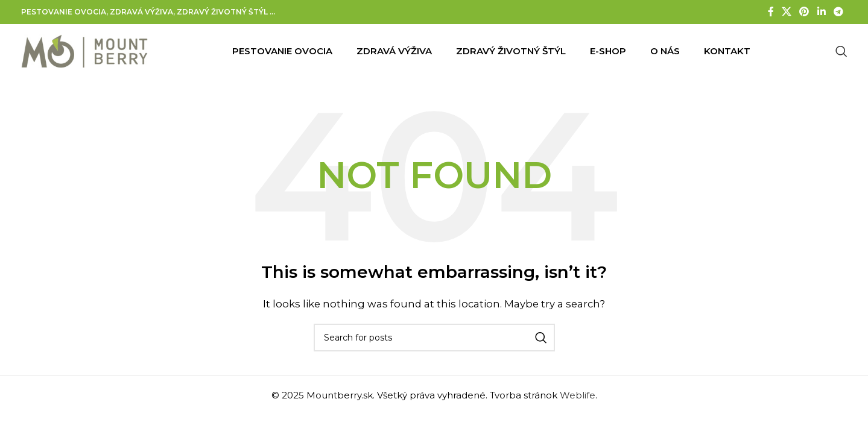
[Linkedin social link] (821, 12)
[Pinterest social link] (804, 12)
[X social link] (786, 12)
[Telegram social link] (838, 12)
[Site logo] (84, 50)
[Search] (841, 51)
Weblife (578, 395)
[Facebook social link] (771, 12)
